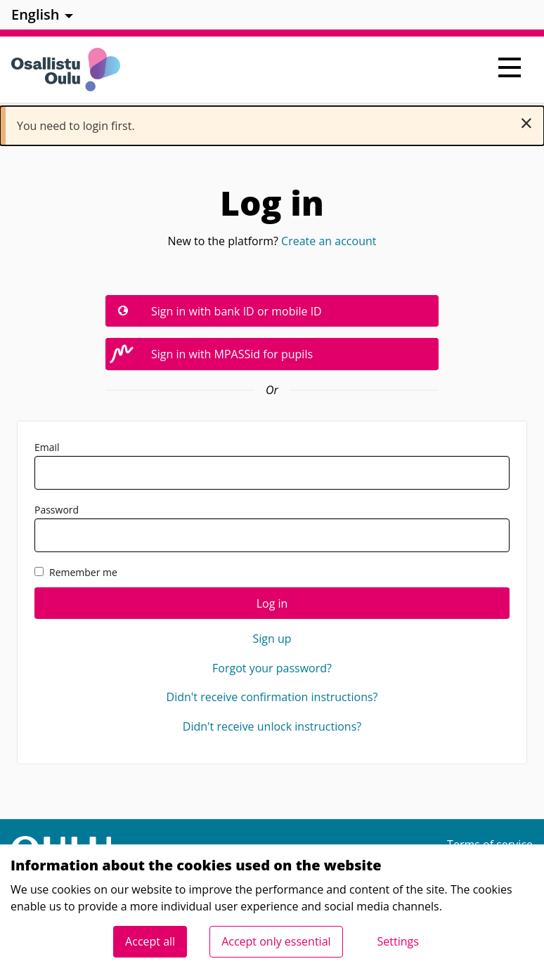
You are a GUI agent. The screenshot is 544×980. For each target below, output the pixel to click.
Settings (398, 941)
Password (272, 528)
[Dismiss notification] (526, 123)
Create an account (329, 241)
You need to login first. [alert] (275, 123)
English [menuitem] (35, 14)
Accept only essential (276, 941)
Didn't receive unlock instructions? (272, 726)
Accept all (150, 941)
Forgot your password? (272, 668)
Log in (272, 603)
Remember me (76, 572)
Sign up (272, 639)
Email (272, 465)
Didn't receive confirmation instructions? (272, 697)
